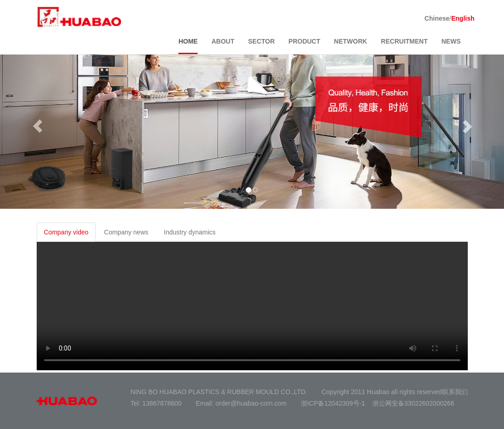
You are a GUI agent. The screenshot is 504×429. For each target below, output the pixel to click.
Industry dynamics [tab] (190, 232)
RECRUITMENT (404, 41)
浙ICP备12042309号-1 (333, 403)
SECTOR (261, 41)
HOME (188, 41)
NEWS (451, 41)
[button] (38, 126)
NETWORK (350, 41)
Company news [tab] (126, 232)
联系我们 (455, 392)
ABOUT (223, 41)
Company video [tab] (66, 232)
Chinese (437, 18)
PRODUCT (304, 41)
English (463, 18)
